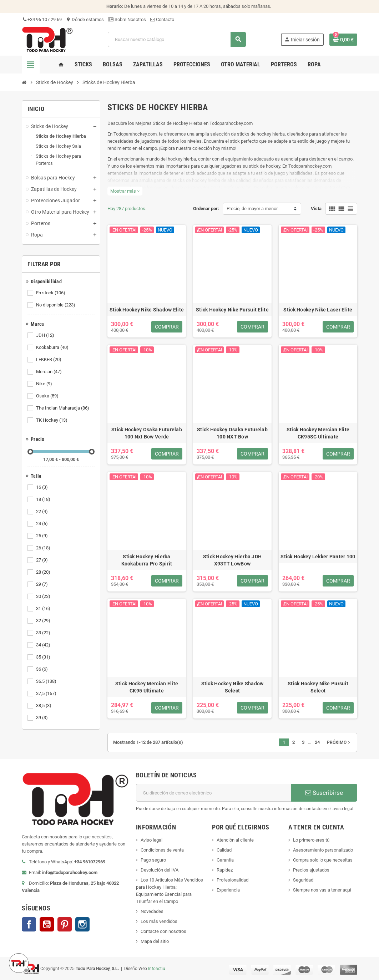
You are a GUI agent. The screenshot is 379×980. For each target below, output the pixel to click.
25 (42, 536)
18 (44, 499)
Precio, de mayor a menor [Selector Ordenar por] (252, 209)
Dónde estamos (85, 19)
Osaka (48, 396)
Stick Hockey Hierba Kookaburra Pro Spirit (147, 560)
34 (44, 645)
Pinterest (65, 924)
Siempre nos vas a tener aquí (322, 890)
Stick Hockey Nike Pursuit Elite (232, 310)
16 (42, 487)
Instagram (82, 924)
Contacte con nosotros (163, 931)
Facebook (29, 924)
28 (44, 572)
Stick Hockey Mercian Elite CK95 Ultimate (147, 687)
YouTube (47, 924)
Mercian (49, 372)
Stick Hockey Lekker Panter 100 (318, 557)
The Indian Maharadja (63, 408)
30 (44, 596)
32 (44, 621)
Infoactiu (157, 968)
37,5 (47, 694)
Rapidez (225, 870)
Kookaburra (53, 347)
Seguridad (303, 880)
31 (44, 609)
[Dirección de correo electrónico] (213, 793)
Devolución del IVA (160, 870)
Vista (316, 209)
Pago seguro (153, 860)
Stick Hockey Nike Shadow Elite (147, 310)
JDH (46, 335)
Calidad (224, 850)
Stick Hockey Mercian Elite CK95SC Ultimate (318, 433)
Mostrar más (125, 191)
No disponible (56, 305)
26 (44, 548)
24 (42, 524)
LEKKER (49, 360)
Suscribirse (324, 793)
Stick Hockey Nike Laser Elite (318, 310)
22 (42, 512)
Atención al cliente (235, 840)
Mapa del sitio (155, 941)
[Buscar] (177, 39)
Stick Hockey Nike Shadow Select (233, 687)
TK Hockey (52, 420)
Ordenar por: (206, 209)
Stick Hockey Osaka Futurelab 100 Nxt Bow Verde (147, 433)
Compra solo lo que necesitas (323, 860)
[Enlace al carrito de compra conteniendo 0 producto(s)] (343, 40)
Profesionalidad (233, 880)
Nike (45, 384)
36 (42, 669)
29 (42, 584)
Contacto (162, 19)
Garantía (225, 860)
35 (44, 657)
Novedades (152, 911)
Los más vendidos (159, 921)
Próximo (339, 742)
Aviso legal (151, 840)
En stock (51, 293)
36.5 (47, 681)
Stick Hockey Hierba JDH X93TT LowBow (232, 560)
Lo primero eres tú (311, 840)
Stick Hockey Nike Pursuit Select (318, 687)
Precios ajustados (311, 870)
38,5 (44, 706)
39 (42, 718)
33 (44, 633)
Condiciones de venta (162, 850)
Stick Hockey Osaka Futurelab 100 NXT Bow (232, 433)
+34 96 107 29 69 (42, 19)
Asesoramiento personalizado (323, 850)
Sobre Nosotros (127, 19)
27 (42, 560)
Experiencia (228, 890)
